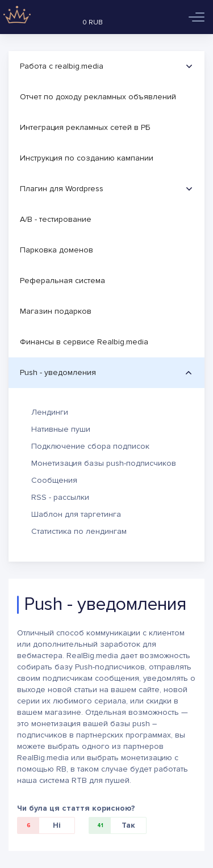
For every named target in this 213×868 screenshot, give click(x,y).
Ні (39, 825)
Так (112, 825)
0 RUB (93, 22)
